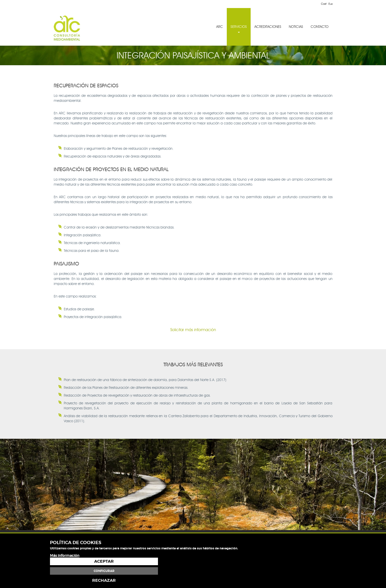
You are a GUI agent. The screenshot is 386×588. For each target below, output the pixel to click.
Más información (65, 578)
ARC (220, 27)
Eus (330, 4)
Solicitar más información (193, 330)
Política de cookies (322, 550)
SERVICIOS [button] (239, 29)
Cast (324, 4)
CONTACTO (320, 27)
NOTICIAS (296, 27)
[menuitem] (220, 27)
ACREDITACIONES (268, 27)
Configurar (307, 571)
